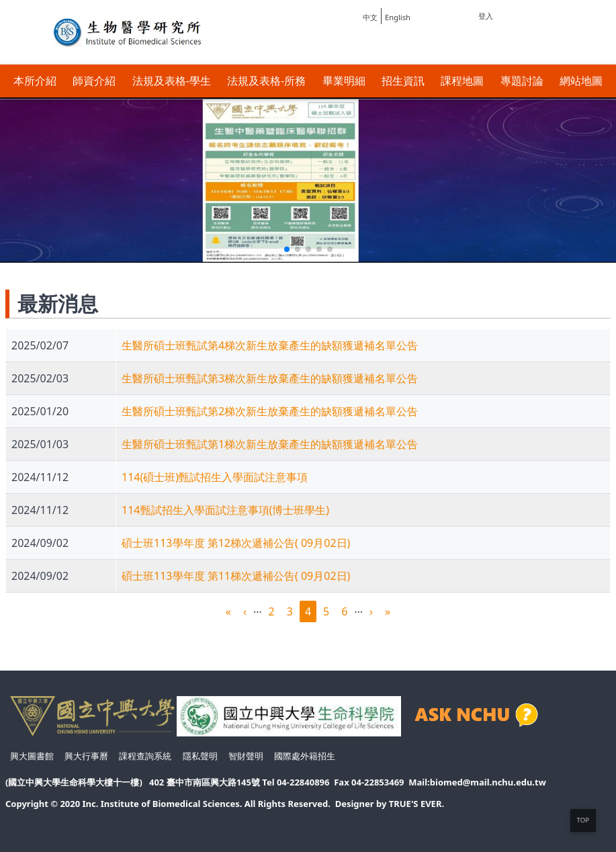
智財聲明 (246, 756)
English (398, 17)
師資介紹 (94, 81)
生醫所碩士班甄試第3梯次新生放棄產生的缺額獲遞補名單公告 (270, 378)
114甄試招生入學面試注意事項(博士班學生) (225, 510)
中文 (370, 17)
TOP (583, 820)
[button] (287, 249)
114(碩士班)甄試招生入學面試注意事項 (215, 477)
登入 (486, 16)
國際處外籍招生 (305, 756)
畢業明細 (344, 81)
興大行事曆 (86, 756)
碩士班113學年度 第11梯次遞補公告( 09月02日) (236, 576)
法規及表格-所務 (266, 81)
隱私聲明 (200, 756)
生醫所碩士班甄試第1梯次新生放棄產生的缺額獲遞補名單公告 (270, 444)
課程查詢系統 (145, 756)
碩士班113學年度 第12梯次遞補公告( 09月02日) (236, 543)
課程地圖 (462, 81)
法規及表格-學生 (172, 81)
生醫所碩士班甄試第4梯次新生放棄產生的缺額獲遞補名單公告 (270, 345)
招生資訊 (403, 81)
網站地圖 (581, 81)
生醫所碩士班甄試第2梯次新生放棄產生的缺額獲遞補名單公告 (270, 411)
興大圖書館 (32, 756)
